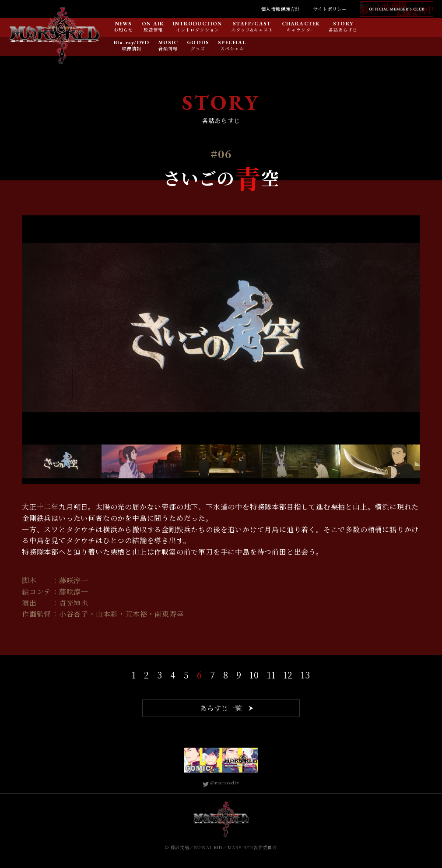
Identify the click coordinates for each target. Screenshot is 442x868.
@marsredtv (221, 782)
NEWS (124, 24)
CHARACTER (301, 24)
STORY (343, 24)
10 (254, 675)
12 (288, 675)
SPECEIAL (232, 43)
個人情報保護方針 (280, 9)
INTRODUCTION (197, 24)
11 (271, 675)
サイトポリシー (330, 9)
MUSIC (168, 43)
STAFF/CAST (252, 24)
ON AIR (153, 24)
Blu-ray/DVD (132, 43)
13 (305, 675)
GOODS (198, 43)
